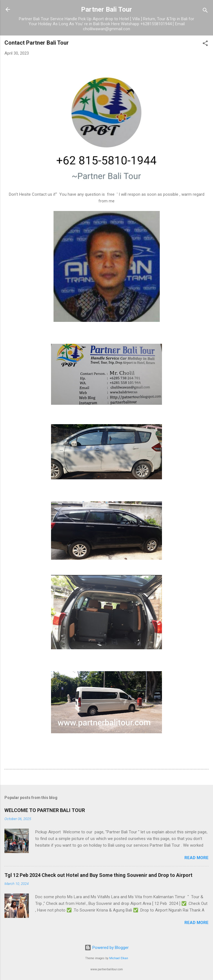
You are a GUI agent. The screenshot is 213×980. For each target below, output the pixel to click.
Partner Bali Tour (106, 9)
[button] (205, 44)
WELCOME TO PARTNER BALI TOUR (45, 810)
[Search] (205, 11)
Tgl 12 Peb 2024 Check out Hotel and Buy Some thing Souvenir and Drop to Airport (98, 875)
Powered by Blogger (107, 948)
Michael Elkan (119, 958)
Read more (196, 858)
